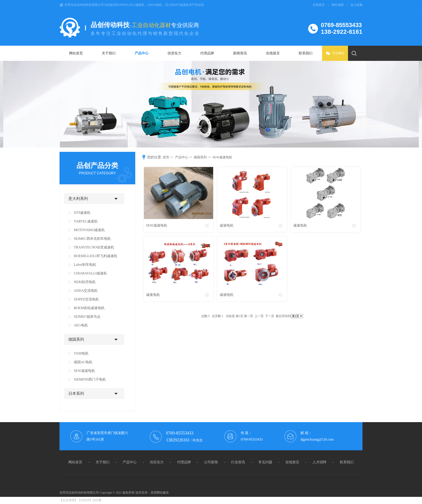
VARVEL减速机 (86, 221)
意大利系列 (78, 199)
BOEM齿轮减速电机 (89, 308)
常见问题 (265, 462)
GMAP (85, 500)
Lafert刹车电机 (85, 265)
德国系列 (76, 339)
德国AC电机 (83, 362)
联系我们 (306, 53)
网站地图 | (341, 5)
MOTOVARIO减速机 (89, 230)
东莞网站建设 (160, 493)
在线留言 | (322, 5)
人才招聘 (319, 462)
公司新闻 (211, 462)
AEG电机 (81, 325)
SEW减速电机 (84, 371)
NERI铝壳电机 (85, 282)
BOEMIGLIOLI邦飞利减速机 (96, 256)
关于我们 (109, 53)
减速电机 (227, 225)
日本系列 (76, 394)
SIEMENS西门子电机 (90, 379)
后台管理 (69, 500)
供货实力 (174, 53)
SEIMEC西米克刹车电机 (92, 239)
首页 (166, 157)
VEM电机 (81, 353)
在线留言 (273, 53)
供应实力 (157, 462)
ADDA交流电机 (86, 291)
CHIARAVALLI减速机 (90, 273)
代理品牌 (207, 53)
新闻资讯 (240, 53)
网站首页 (76, 53)
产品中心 (142, 53)
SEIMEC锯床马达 (87, 317)
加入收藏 (356, 5)
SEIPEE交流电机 (86, 299)
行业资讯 (238, 462)
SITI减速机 (82, 213)
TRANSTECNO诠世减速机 (94, 247)
